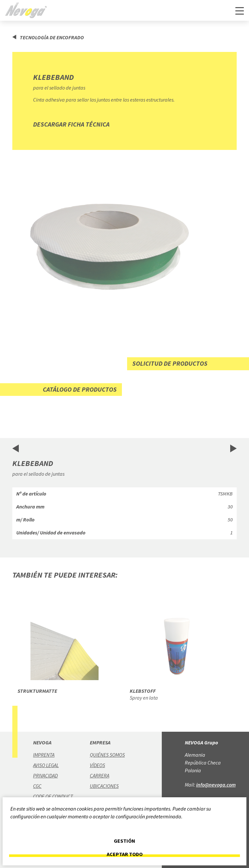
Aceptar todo (125, 854)
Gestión (124, 841)
